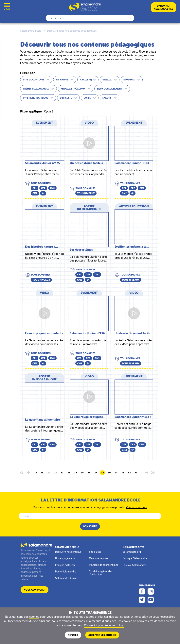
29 (109, 473)
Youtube (151, 600)
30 (116, 473)
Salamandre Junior (66, 578)
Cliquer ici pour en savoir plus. (104, 625)
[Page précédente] (29, 473)
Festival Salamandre (134, 565)
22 (62, 473)
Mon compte (16, 7)
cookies (34, 617)
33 (136, 473)
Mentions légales (99, 558)
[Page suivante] (147, 473)
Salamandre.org (132, 552)
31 (123, 473)
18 (36, 473)
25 (82, 473)
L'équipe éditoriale (65, 565)
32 (129, 473)
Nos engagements (65, 558)
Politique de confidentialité (104, 565)
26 (89, 473)
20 (49, 473)
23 (69, 473)
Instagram (151, 591)
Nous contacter (35, 590)
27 (96, 473)
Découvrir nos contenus (68, 552)
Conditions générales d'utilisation (101, 573)
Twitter (142, 600)
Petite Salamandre (66, 571)
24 (76, 473)
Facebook (142, 591)
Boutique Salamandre (135, 558)
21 (55, 473)
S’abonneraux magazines (163, 7)
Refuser (73, 635)
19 (42, 473)
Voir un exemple (136, 507)
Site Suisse (95, 552)
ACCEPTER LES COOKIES (102, 635)
